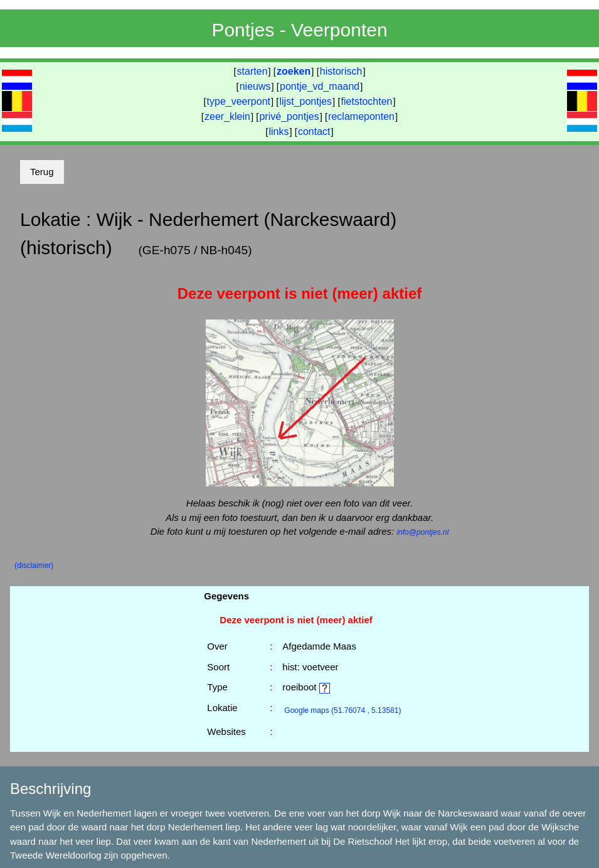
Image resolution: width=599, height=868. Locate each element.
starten (252, 71)
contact (314, 131)
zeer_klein (227, 116)
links (278, 131)
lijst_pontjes (305, 101)
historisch (341, 71)
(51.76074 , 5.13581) (342, 710)
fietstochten (367, 101)
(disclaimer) (34, 565)
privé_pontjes (289, 116)
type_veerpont (239, 101)
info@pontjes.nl (422, 532)
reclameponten (361, 116)
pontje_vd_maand (320, 86)
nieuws (255, 86)
